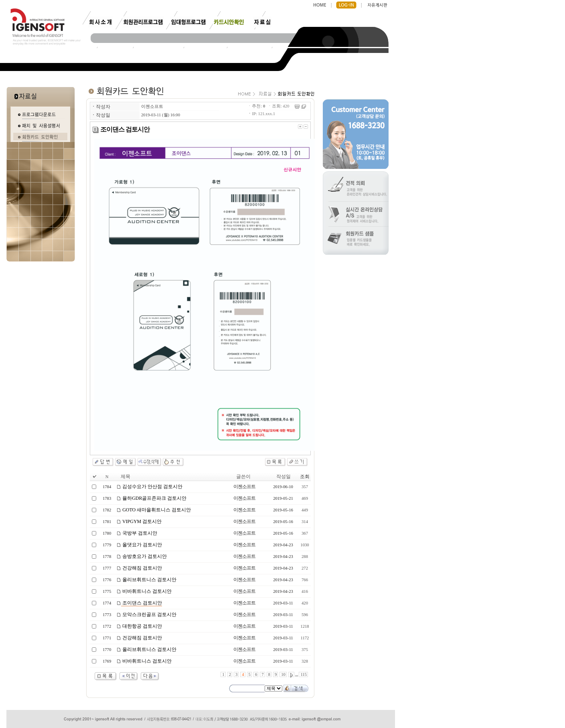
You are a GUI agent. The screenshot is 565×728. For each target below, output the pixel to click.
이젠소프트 (152, 106)
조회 (305, 477)
